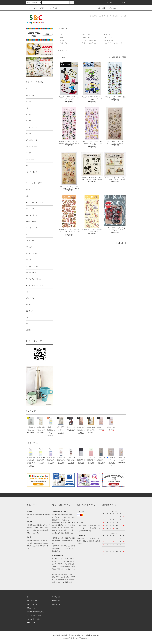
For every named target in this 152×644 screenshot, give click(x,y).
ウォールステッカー (109, 40)
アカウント (109, 3)
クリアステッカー (86, 37)
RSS (28, 623)
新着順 (124, 57)
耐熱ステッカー (64, 37)
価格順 (118, 57)
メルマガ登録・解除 (98, 8)
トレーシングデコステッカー (90, 40)
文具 (61, 34)
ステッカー (63, 40)
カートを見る (56, 601)
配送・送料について (33, 604)
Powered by (76, 639)
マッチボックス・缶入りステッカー (113, 43)
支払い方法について (33, 601)
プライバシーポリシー (34, 615)
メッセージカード (109, 34)
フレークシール (108, 37)
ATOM (33, 623)
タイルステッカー (86, 34)
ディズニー (65, 29)
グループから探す (52, 8)
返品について (31, 608)
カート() (121, 3)
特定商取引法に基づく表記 (35, 612)
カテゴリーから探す (38, 8)
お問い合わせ (111, 8)
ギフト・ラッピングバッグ (89, 43)
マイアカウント (57, 597)
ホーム (28, 8)
